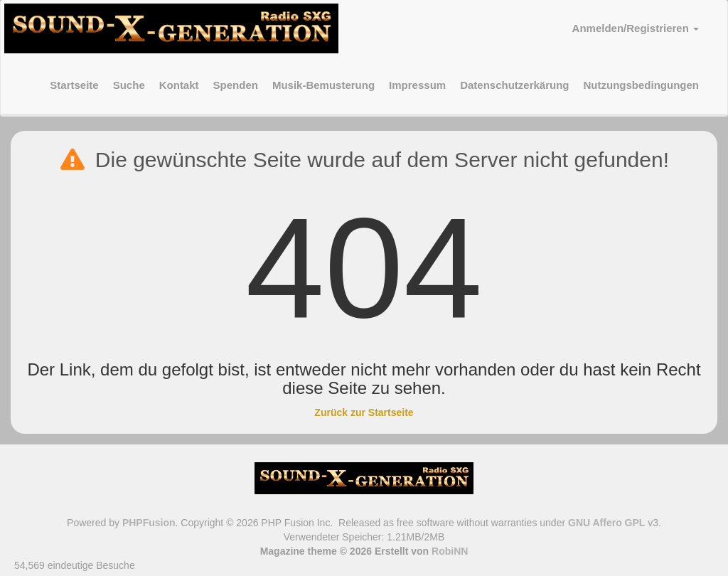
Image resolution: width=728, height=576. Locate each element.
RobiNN (450, 551)
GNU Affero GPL (606, 523)
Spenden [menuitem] (236, 85)
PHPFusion (149, 523)
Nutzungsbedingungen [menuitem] (641, 85)
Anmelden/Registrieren (636, 28)
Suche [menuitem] (129, 85)
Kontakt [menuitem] (179, 85)
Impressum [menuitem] (417, 85)
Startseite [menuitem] (74, 85)
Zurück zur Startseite (364, 412)
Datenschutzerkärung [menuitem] (514, 85)
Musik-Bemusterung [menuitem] (323, 85)
